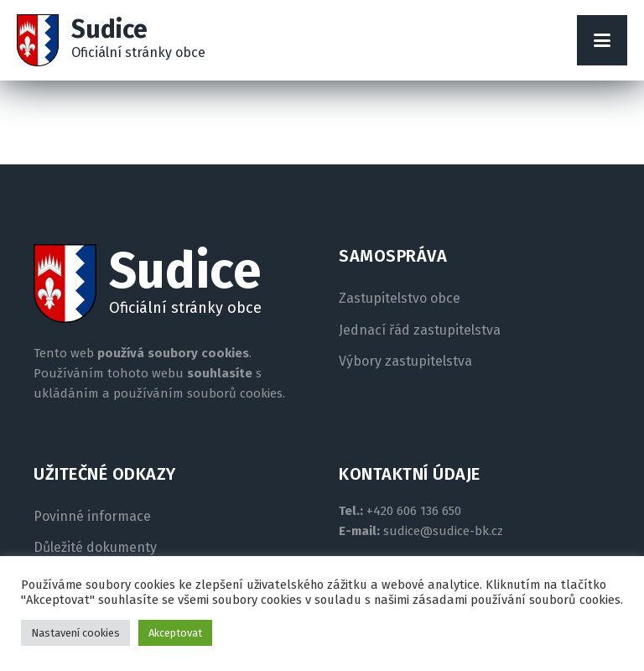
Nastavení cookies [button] (75, 633)
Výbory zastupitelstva (405, 362)
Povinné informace (92, 517)
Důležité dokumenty (95, 548)
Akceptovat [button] (175, 633)
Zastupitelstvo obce (400, 299)
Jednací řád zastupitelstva (420, 330)
